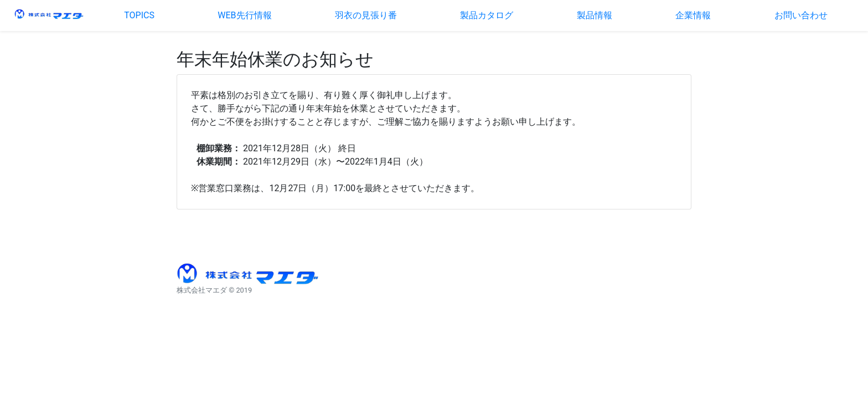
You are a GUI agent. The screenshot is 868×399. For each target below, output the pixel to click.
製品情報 (595, 15)
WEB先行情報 (244, 15)
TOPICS (139, 15)
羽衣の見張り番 (366, 15)
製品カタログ (487, 15)
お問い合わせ (801, 15)
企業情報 (693, 15)
